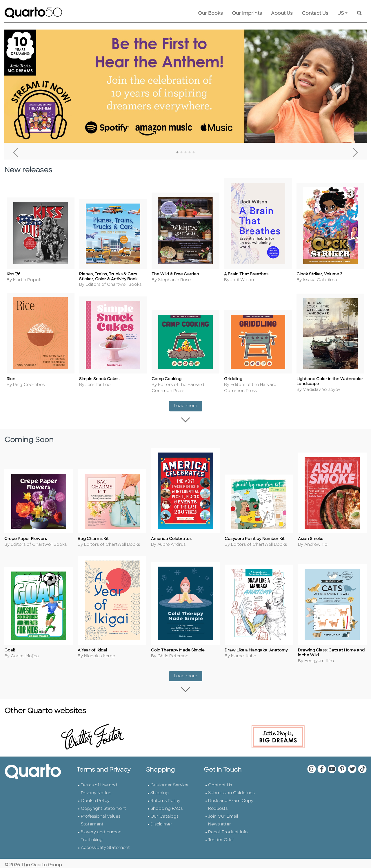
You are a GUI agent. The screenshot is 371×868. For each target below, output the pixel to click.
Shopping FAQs (167, 805)
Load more (188, 404)
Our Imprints (247, 14)
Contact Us (315, 14)
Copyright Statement (103, 805)
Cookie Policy (95, 797)
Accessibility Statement (105, 844)
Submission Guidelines (231, 789)
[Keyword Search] (359, 14)
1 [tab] (177, 153)
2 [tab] (181, 153)
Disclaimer (161, 820)
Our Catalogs (164, 813)
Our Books (210, 14)
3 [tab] (185, 153)
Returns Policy (165, 797)
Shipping (160, 789)
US (341, 14)
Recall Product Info (228, 828)
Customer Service (169, 781)
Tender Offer (221, 836)
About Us (282, 14)
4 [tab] (190, 153)
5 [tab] (194, 153)
